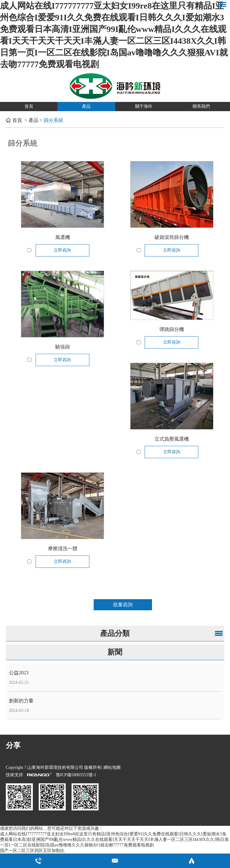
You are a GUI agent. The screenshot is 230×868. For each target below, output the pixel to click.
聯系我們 (201, 106)
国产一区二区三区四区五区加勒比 (32, 851)
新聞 (115, 652)
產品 (86, 106)
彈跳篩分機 (172, 329)
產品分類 (115, 633)
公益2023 (19, 673)
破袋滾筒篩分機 (172, 237)
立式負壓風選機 (172, 439)
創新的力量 (21, 701)
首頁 (29, 106)
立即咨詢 (62, 250)
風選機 (63, 237)
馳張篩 (63, 347)
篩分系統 (53, 120)
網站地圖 (112, 767)
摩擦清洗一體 (63, 549)
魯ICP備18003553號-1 (76, 775)
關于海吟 (144, 106)
